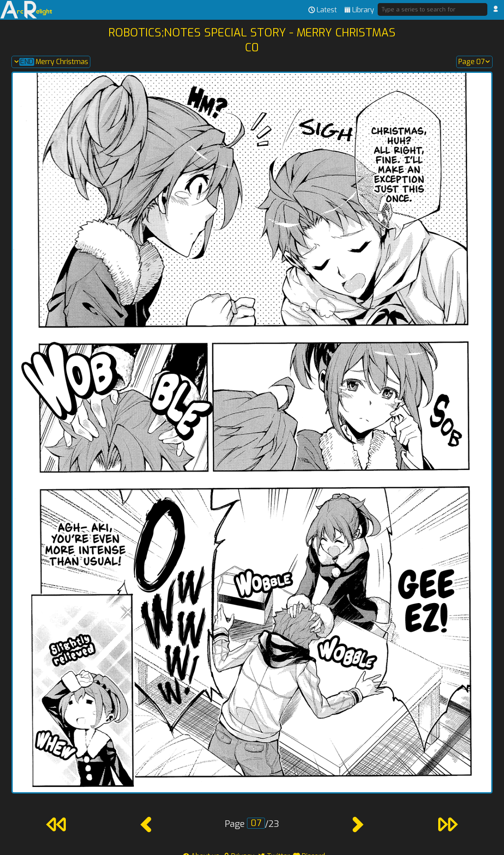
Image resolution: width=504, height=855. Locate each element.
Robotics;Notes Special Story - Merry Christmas (252, 32)
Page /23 (252, 824)
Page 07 (474, 62)
